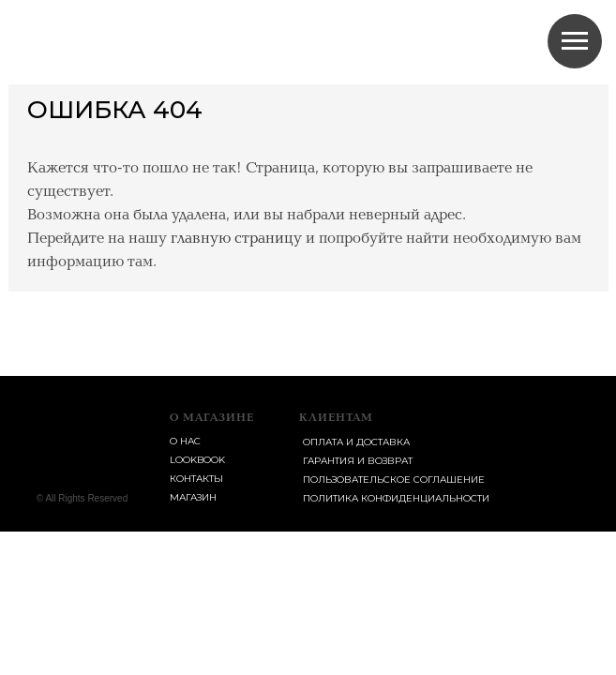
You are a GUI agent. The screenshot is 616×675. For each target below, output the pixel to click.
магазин (193, 497)
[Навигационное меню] (575, 41)
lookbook (197, 460)
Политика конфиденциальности (396, 498)
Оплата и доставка (356, 442)
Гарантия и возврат (358, 461)
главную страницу (236, 238)
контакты (196, 479)
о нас (185, 441)
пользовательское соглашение (394, 480)
